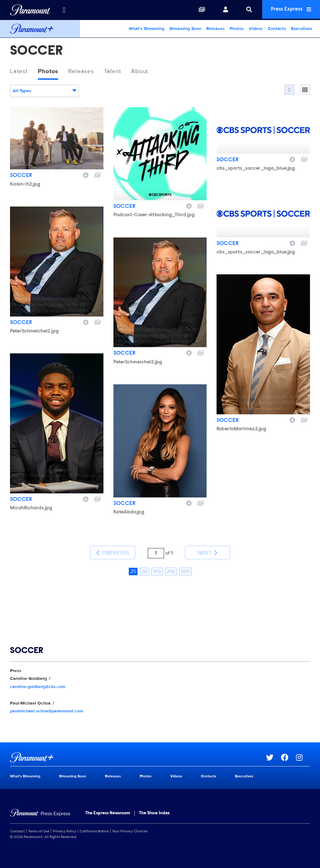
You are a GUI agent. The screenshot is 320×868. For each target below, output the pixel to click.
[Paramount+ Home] (40, 29)
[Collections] (197, 10)
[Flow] (289, 90)
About (144, 72)
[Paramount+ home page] (138, 755)
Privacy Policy (65, 829)
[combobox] (44, 91)
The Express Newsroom (108, 811)
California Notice (94, 829)
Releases (215, 29)
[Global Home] (30, 10)
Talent (116, 72)
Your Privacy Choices (130, 829)
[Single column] (305, 90)
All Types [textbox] (22, 91)
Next (207, 552)
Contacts (277, 29)
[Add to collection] (97, 175)
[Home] (40, 812)
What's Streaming (147, 29)
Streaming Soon (185, 29)
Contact (17, 829)
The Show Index (154, 811)
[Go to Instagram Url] (303, 755)
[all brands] (64, 10)
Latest (19, 72)
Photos (237, 29)
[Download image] (86, 175)
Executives (302, 29)
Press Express (289, 10)
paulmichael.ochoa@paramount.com (47, 709)
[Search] (244, 10)
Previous (112, 552)
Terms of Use (39, 829)
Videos (256, 29)
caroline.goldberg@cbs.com (38, 684)
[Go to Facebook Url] (288, 755)
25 (133, 569)
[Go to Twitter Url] (273, 755)
